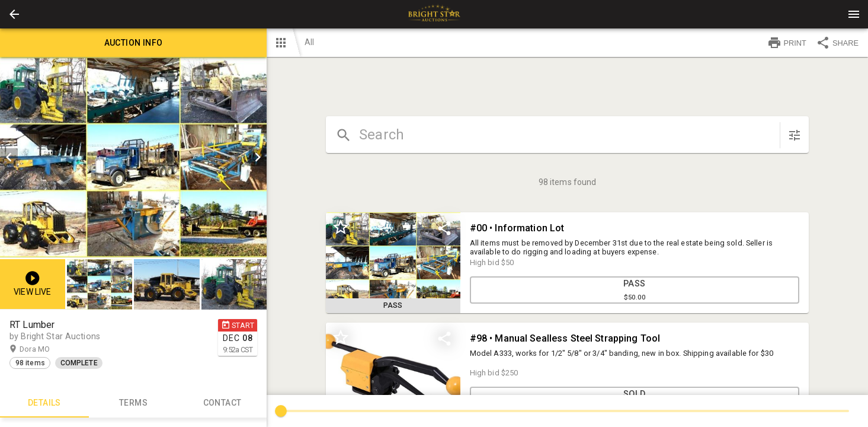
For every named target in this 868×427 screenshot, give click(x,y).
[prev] (9, 157)
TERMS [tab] (133, 403)
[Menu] (854, 14)
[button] (14, 14)
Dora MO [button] (46, 349)
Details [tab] (44, 403)
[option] (133, 157)
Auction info (133, 43)
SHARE (837, 43)
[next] (258, 157)
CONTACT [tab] (222, 403)
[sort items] (795, 135)
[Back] (14, 14)
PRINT (787, 43)
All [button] (309, 42)
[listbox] (133, 157)
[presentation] (434, 14)
